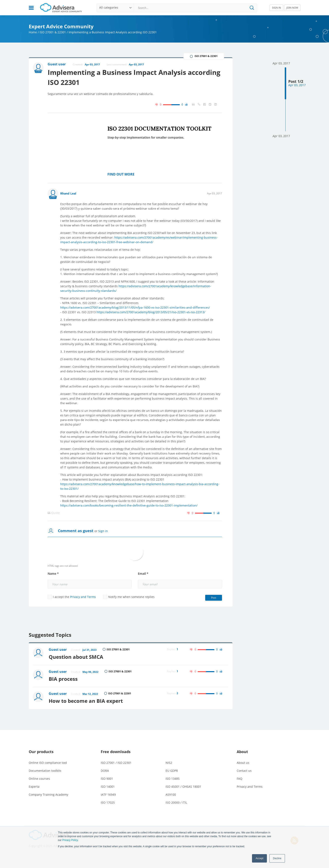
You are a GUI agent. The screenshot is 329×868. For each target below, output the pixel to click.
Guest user (58, 650)
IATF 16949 (108, 795)
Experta (34, 787)
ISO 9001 (107, 779)
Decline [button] (277, 858)
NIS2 (169, 763)
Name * (53, 574)
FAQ (240, 779)
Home (33, 32)
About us (243, 763)
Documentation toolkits (45, 771)
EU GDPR (172, 771)
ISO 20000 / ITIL (176, 802)
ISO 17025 (108, 802)
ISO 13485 (173, 779)
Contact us (244, 771)
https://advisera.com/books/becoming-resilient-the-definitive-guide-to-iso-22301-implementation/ (129, 505)
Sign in (103, 531)
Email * (143, 574)
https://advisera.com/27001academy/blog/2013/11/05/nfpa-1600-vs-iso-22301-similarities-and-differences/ (135, 307)
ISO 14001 (108, 787)
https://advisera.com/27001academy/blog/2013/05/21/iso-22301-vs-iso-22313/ (151, 312)
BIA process (63, 679)
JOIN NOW (292, 8)
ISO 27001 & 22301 (53, 32)
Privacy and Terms (83, 597)
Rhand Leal (68, 193)
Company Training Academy (48, 795)
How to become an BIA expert (86, 701)
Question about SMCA (76, 657)
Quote (54, 513)
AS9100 (171, 795)
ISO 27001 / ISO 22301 (116, 763)
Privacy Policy (70, 840)
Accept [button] (259, 858)
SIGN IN (276, 8)
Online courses (39, 779)
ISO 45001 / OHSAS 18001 (183, 787)
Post (214, 598)
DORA (105, 771)
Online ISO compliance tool (48, 763)
